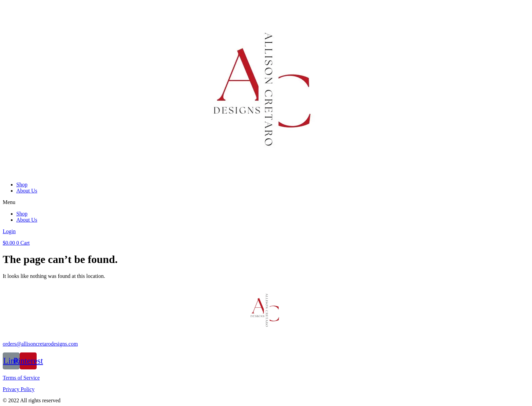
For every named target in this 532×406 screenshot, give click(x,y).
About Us (27, 191)
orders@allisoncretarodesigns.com (40, 344)
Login (9, 231)
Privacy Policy (19, 389)
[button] (266, 202)
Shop (22, 185)
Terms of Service (21, 378)
